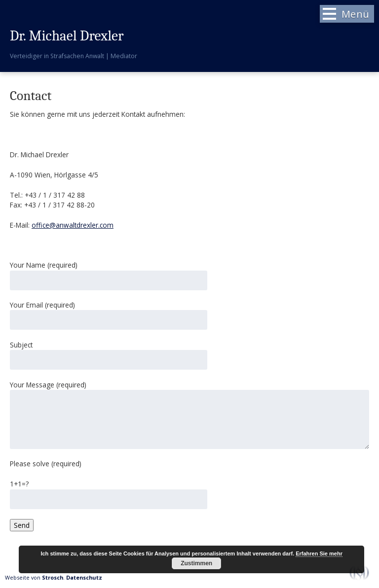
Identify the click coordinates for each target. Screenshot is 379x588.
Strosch (53, 577)
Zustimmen (196, 563)
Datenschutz (84, 577)
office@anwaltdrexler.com (73, 225)
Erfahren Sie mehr (319, 553)
